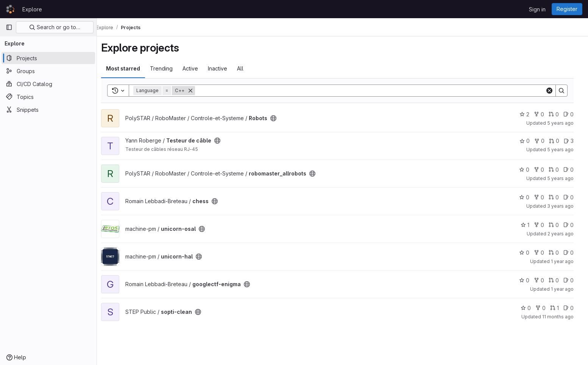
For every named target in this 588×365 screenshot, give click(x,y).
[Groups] (48, 71)
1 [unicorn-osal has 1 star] (530, 225)
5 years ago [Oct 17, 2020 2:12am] (565, 123)
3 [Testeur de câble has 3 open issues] (574, 141)
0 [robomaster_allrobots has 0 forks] (544, 170)
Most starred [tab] (128, 68)
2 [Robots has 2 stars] (529, 114)
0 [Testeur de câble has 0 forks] (544, 141)
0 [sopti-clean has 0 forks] (545, 308)
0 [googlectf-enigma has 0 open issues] (573, 280)
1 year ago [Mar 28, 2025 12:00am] (567, 289)
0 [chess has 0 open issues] (573, 197)
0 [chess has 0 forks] (544, 197)
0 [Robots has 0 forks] (544, 114)
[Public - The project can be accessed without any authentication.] (279, 118)
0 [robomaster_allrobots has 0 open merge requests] (559, 170)
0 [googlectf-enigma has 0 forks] (544, 280)
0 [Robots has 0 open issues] (573, 114)
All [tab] (246, 68)
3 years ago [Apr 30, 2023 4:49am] (565, 206)
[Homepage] (10, 9)
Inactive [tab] (223, 68)
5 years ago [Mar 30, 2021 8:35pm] (565, 178)
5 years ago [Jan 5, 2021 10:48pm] (565, 150)
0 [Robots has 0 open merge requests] (559, 114)
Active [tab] (196, 68)
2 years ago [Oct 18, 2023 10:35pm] (565, 234)
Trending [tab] (167, 68)
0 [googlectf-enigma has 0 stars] (529, 280)
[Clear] (555, 91)
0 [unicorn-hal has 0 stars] (529, 253)
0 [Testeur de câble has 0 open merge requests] (559, 141)
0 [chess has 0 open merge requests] (559, 197)
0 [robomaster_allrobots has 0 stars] (529, 170)
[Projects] (48, 58)
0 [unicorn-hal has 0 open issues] (573, 253)
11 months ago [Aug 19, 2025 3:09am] (563, 317)
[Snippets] (48, 110)
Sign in (537, 9)
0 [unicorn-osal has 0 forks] (544, 225)
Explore (32, 9)
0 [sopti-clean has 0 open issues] (573, 308)
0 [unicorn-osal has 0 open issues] (573, 225)
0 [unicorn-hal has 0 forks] (544, 253)
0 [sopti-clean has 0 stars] (531, 308)
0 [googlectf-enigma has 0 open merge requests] (559, 280)
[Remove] (196, 91)
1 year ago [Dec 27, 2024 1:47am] (567, 261)
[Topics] (48, 97)
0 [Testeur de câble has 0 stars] (530, 141)
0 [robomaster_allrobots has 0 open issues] (573, 170)
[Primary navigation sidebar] (9, 27)
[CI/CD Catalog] (48, 84)
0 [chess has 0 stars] (529, 197)
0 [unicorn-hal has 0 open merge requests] (559, 253)
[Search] (375, 91)
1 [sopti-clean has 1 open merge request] (559, 308)
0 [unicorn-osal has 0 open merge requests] (559, 225)
